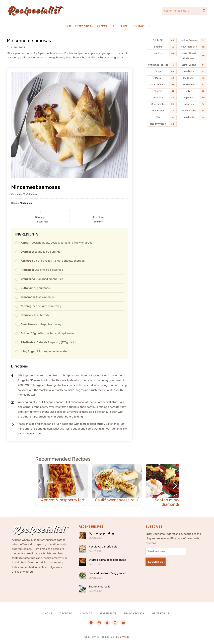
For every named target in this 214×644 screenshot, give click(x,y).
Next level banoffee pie (103, 547)
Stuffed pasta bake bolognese (107, 560)
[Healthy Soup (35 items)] (192, 111)
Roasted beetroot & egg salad (107, 573)
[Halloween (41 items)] (192, 85)
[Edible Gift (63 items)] (162, 40)
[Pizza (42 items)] (162, 78)
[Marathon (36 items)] (192, 104)
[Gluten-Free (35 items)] (162, 111)
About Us (120, 26)
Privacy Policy (134, 613)
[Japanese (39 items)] (192, 98)
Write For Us (160, 613)
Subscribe (156, 562)
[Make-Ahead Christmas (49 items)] (192, 56)
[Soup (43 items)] (162, 71)
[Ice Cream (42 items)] (192, 78)
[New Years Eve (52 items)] (192, 47)
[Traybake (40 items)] (162, 98)
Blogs (102, 26)
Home (68, 26)
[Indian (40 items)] (192, 91)
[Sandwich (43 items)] (192, 71)
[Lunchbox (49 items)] (162, 53)
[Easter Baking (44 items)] (192, 65)
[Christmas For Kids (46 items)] (162, 65)
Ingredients (108, 613)
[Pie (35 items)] (162, 117)
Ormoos (125, 637)
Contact (86, 613)
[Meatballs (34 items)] (192, 117)
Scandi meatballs (99, 587)
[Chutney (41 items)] (162, 91)
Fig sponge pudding (101, 533)
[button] (175, 485)
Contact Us (142, 26)
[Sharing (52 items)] (162, 47)
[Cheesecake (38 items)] (162, 104)
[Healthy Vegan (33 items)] (162, 124)
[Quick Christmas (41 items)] (162, 85)
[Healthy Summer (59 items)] (192, 40)
